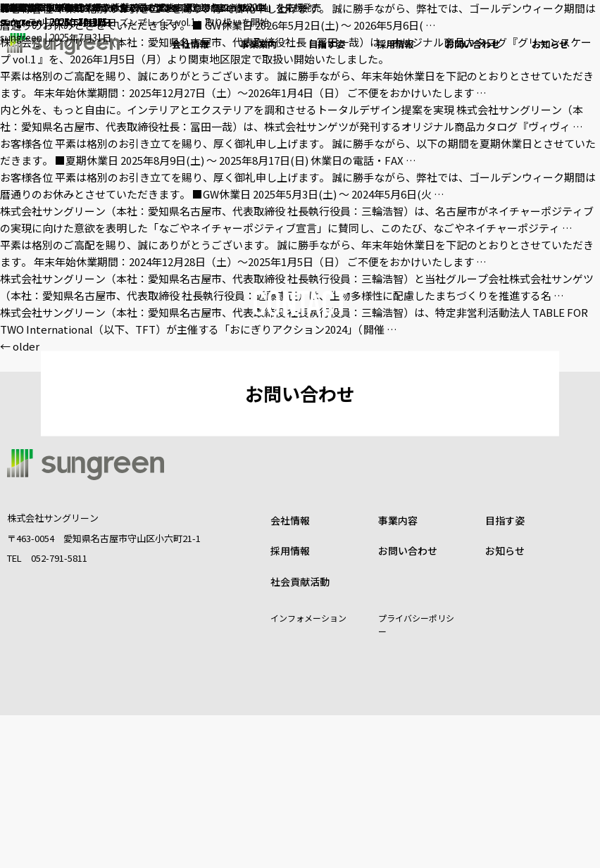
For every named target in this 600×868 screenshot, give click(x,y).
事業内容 (398, 673)
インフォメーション (308, 770)
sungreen (24, 25)
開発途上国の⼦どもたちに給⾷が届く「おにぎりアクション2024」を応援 (175, 8)
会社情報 (290, 673)
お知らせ (505, 703)
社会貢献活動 (300, 734)
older (20, 346)
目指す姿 (505, 673)
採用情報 (290, 703)
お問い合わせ (300, 470)
